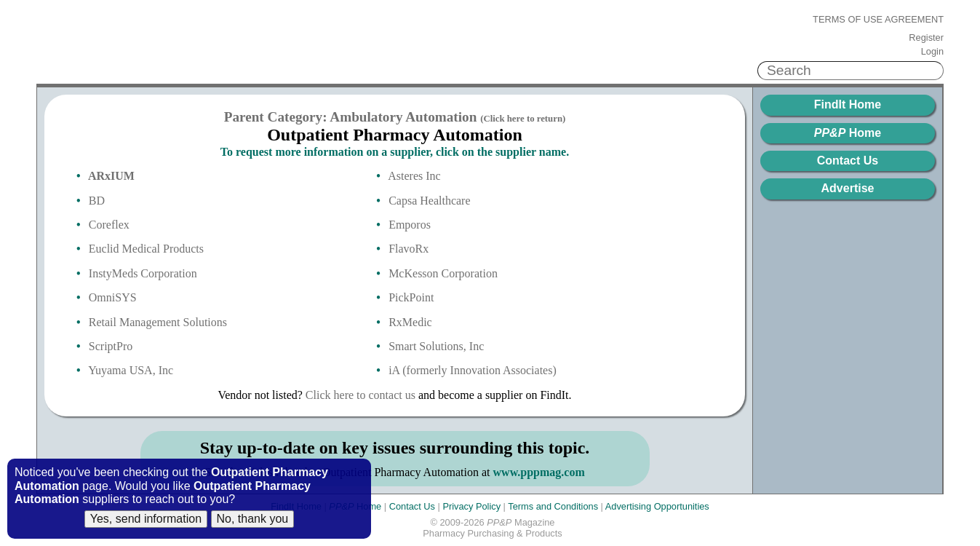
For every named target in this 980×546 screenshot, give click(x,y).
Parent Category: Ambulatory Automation (395, 117)
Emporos (410, 225)
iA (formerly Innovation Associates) (473, 370)
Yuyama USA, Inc (131, 370)
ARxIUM (111, 176)
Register (926, 38)
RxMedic (410, 322)
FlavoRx (409, 249)
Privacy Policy (471, 506)
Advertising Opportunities (657, 506)
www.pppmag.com (539, 472)
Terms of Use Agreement (878, 20)
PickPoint (411, 297)
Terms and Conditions (553, 506)
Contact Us (848, 161)
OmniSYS (113, 297)
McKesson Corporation (443, 273)
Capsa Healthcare (429, 201)
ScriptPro (111, 346)
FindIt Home (848, 104)
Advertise (848, 188)
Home (848, 133)
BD (97, 201)
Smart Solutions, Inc (436, 346)
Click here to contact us (360, 395)
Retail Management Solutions (158, 322)
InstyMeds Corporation (143, 273)
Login (932, 52)
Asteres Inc (414, 176)
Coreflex (109, 225)
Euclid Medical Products (146, 249)
